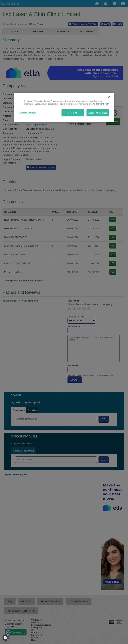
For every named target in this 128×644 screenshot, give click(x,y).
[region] (64, 108)
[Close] (109, 97)
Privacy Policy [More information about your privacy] (102, 104)
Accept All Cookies (98, 113)
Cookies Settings (27, 113)
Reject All (73, 113)
